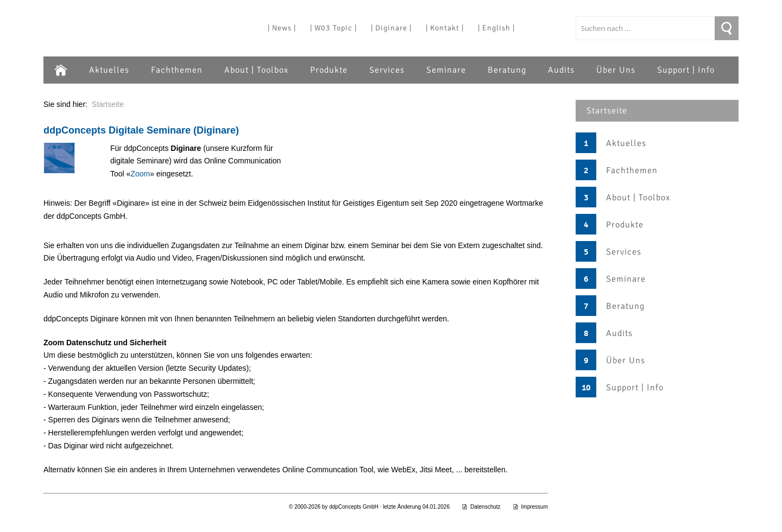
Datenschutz (481, 507)
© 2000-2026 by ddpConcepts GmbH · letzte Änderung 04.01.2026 (369, 507)
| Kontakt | (445, 28)
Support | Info (686, 70)
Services (387, 70)
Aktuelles (109, 70)
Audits (561, 70)
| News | (282, 28)
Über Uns (616, 70)
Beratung (507, 70)
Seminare (446, 70)
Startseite (607, 111)
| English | (496, 28)
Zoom (140, 174)
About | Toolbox (256, 70)
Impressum (530, 507)
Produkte (329, 70)
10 (586, 388)
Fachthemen (177, 70)
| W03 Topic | (333, 28)
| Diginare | (391, 28)
